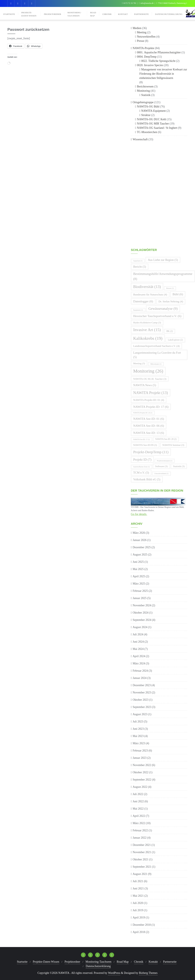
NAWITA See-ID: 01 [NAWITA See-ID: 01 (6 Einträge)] (149, 419)
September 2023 (142, 707)
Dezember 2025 (142, 547)
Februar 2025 (140, 591)
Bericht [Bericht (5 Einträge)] (140, 267)
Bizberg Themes (148, 973)
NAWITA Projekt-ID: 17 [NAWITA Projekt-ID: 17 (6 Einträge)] (151, 407)
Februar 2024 (140, 671)
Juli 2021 (138, 881)
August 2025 (140, 555)
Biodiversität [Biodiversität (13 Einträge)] (147, 287)
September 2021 (142, 867)
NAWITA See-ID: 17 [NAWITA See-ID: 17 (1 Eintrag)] (142, 439)
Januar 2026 (140, 540)
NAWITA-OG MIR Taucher (153, 124)
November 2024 (142, 605)
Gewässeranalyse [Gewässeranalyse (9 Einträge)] (163, 309)
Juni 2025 (138, 562)
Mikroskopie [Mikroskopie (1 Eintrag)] (156, 364)
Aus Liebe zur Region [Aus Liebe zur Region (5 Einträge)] (163, 260)
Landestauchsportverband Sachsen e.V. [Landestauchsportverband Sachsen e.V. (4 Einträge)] (156, 346)
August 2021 (140, 874)
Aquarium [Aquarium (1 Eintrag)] (138, 261)
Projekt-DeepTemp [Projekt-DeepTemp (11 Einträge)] (151, 452)
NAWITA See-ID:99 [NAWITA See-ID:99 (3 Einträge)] (145, 445)
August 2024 (140, 627)
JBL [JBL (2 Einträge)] (170, 331)
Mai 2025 (138, 569)
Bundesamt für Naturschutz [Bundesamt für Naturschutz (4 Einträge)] (150, 295)
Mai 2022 (138, 809)
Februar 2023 (140, 751)
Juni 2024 (138, 642)
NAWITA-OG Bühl (148, 107)
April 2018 (139, 932)
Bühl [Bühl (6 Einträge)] (178, 294)
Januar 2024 (140, 678)
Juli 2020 (138, 903)
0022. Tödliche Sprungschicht (158, 61)
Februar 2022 (140, 830)
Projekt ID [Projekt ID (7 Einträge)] (142, 460)
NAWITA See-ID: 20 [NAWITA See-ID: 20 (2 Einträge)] (166, 439)
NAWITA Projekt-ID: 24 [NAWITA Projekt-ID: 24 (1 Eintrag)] (143, 413)
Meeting (142, 32)
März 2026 (139, 533)
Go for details (139, 514)
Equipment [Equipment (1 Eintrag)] (138, 310)
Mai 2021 (138, 896)
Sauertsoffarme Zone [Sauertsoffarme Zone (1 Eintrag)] (142, 467)
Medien (137, 28)
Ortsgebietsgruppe (143, 102)
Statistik (146, 95)
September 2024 (142, 620)
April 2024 (139, 656)
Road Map (123, 962)
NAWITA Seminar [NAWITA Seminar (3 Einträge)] (173, 445)
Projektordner (72, 962)
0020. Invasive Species (150, 65)
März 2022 (139, 823)
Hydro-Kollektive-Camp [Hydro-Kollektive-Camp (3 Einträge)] (147, 322)
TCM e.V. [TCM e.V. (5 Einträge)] (141, 473)
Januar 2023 (140, 758)
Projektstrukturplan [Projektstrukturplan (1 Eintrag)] (165, 461)
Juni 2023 (138, 729)
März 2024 (139, 663)
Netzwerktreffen (146, 37)
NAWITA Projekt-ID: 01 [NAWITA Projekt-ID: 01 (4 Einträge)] (149, 400)
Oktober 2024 (141, 613)
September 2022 (142, 780)
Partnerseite (170, 962)
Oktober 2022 (141, 772)
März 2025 (139, 584)
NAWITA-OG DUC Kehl (152, 119)
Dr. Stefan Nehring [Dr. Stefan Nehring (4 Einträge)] (171, 301)
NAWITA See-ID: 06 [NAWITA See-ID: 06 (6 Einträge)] (149, 426)
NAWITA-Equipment (154, 111)
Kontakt (153, 962)
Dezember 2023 (142, 685)
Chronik (139, 962)
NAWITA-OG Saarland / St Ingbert (157, 128)
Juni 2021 (138, 888)
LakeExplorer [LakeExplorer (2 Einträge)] (175, 340)
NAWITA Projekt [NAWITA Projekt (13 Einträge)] (151, 393)
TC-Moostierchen (147, 132)
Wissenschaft (140, 139)
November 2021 (142, 852)
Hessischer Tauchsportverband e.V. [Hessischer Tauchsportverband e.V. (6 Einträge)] (157, 316)
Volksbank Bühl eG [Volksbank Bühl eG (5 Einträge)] (147, 479)
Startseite (22, 962)
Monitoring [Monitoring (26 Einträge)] (148, 371)
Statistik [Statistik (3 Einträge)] (179, 466)
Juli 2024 (138, 634)
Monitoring (143, 91)
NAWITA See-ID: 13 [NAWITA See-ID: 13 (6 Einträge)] (149, 433)
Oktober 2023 (141, 700)
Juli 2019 (138, 910)
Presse (141, 41)
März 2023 (139, 743)
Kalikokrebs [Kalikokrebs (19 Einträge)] (148, 338)
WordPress (114, 973)
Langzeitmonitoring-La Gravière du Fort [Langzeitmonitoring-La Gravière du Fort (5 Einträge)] (157, 355)
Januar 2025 (140, 598)
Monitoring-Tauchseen (98, 962)
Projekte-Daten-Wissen (46, 962)
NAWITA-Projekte (143, 48)
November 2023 (142, 692)
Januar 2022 (140, 838)
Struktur (146, 115)
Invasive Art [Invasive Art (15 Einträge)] (147, 330)
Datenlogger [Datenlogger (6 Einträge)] (143, 301)
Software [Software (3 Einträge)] (161, 466)
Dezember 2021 (142, 845)
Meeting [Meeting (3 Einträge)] (139, 363)
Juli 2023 (138, 722)
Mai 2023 (138, 736)
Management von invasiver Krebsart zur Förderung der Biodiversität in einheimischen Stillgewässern (163, 74)
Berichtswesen (145, 86)
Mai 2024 (138, 649)
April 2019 (139, 918)
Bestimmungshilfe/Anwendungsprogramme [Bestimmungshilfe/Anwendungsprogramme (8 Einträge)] (163, 276)
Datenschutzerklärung (98, 966)
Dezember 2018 (142, 925)
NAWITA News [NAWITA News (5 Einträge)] (145, 385)
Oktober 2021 (141, 859)
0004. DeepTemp (147, 57)
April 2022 (139, 816)
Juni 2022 (138, 801)
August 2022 (140, 787)
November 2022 (142, 765)
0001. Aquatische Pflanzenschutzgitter (159, 52)
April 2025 (139, 576)
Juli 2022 (138, 794)
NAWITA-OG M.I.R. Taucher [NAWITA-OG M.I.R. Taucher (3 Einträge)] (150, 379)
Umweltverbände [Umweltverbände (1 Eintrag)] (161, 474)
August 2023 (140, 714)
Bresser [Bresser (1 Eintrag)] (170, 288)
